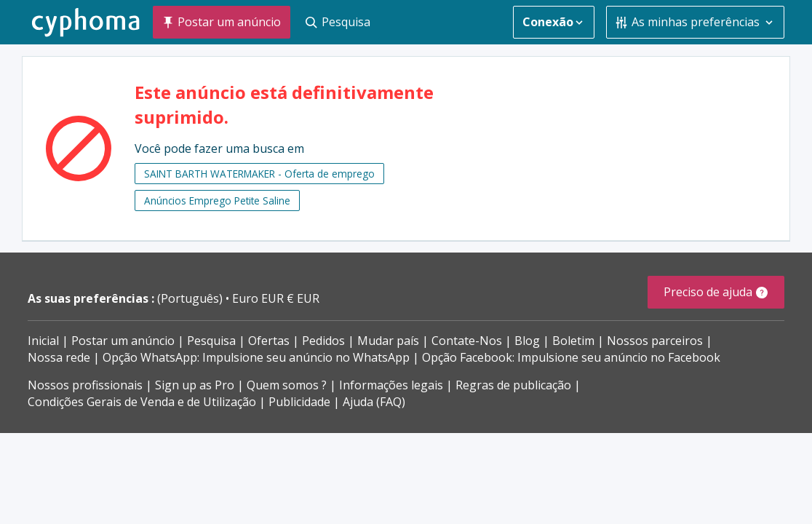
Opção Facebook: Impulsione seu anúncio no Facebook (571, 357)
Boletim (573, 341)
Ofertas (269, 341)
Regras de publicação (513, 385)
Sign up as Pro (195, 385)
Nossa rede (59, 357)
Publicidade (299, 402)
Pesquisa (211, 341)
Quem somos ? (287, 385)
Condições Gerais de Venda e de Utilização (142, 402)
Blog (527, 341)
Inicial (43, 341)
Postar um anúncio (123, 341)
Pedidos (323, 341)
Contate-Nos (467, 341)
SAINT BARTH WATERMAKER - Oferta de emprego (259, 174)
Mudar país (388, 341)
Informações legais (391, 385)
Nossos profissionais (85, 385)
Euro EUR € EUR (276, 298)
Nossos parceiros (655, 341)
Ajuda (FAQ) (374, 402)
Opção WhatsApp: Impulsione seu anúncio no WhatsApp (256, 357)
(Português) (191, 298)
